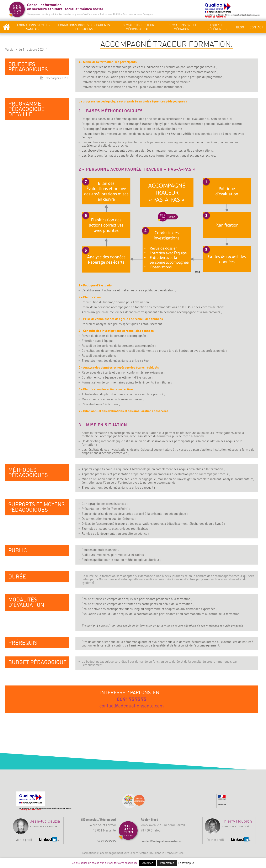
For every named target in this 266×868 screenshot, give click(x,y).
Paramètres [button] (167, 863)
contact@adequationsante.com (132, 706)
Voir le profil (24, 840)
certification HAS (143, 853)
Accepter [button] (148, 863)
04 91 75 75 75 (132, 699)
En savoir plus (186, 863)
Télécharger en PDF (57, 78)
